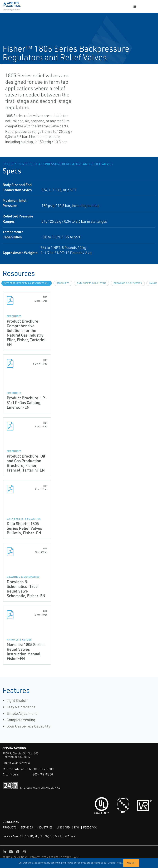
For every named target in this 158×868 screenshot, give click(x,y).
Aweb (76, 857)
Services (27, 827)
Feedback (90, 827)
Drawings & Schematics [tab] (128, 283)
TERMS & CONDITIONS (15, 857)
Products (10, 827)
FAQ (76, 827)
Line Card (63, 827)
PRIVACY (35, 857)
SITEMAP (66, 857)
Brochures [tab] (63, 283)
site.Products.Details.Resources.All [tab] (27, 283)
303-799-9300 (21, 763)
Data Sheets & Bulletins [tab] (92, 283)
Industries (45, 827)
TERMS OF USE (50, 857)
